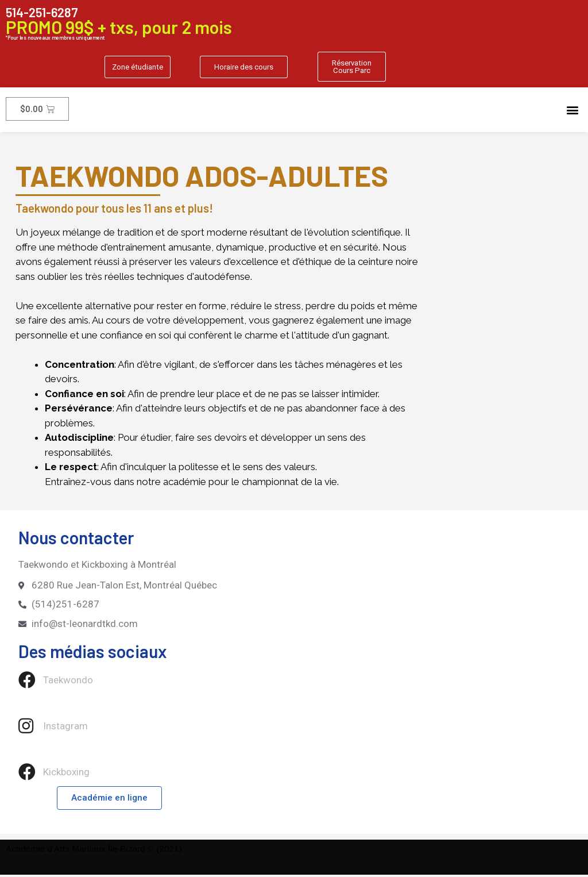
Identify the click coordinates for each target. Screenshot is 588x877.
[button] (134, 68)
